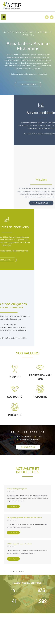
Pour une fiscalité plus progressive (17, 489)
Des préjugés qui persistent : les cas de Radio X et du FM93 (24, 518)
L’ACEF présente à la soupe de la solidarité (19, 544)
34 (16, 571)
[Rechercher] (47, 625)
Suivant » (21, 571)
